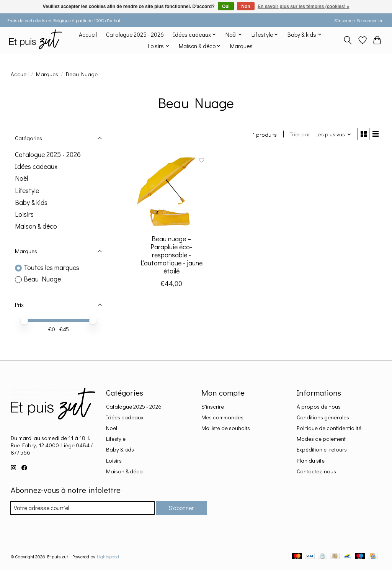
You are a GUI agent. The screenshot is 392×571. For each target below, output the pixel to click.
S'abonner (180, 508)
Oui (226, 7)
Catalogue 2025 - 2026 (135, 34)
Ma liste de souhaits (226, 428)
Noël (21, 178)
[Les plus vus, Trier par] (331, 135)
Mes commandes (222, 417)
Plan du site (311, 461)
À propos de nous (319, 407)
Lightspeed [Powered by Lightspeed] (108, 557)
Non (246, 7)
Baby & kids (31, 202)
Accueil (88, 34)
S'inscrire (213, 407)
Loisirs (24, 214)
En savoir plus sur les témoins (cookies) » (303, 7)
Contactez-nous (316, 471)
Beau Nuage (42, 279)
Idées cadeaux (36, 166)
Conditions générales (323, 417)
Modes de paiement (321, 439)
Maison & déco (36, 226)
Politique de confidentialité (329, 428)
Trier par (298, 135)
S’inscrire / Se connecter (358, 20)
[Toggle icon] (347, 40)
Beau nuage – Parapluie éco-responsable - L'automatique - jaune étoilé (171, 256)
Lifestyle (27, 191)
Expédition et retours (322, 449)
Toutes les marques (51, 268)
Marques (241, 46)
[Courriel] (81, 508)
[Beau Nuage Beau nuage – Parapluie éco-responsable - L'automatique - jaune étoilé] (171, 192)
